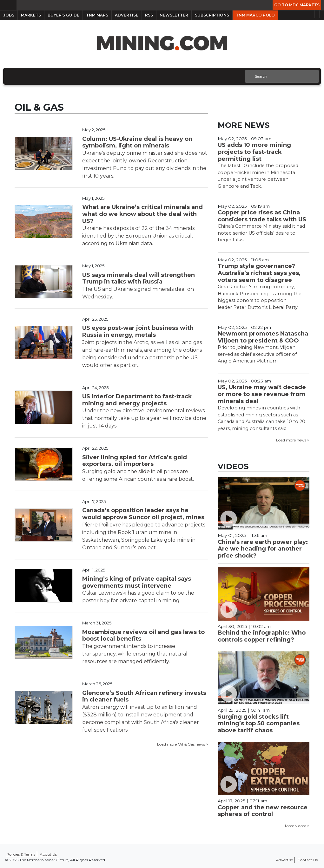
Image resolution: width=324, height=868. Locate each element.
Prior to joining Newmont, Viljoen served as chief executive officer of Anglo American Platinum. (257, 354)
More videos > (297, 826)
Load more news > (293, 440)
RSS (149, 15)
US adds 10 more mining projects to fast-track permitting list (254, 152)
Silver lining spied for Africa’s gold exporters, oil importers (135, 461)
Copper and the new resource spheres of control (263, 811)
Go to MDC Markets (297, 5)
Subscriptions (212, 15)
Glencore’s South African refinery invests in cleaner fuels (144, 696)
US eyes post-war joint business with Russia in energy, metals (138, 331)
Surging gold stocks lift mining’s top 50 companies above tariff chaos (259, 724)
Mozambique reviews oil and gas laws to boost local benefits (143, 636)
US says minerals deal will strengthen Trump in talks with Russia (139, 278)
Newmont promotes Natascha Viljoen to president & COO (263, 337)
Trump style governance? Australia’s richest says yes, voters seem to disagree (259, 273)
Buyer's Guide (63, 15)
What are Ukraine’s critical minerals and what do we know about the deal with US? (142, 214)
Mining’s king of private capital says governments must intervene (137, 582)
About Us (48, 854)
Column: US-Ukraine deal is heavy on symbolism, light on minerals (137, 142)
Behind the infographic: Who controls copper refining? (262, 636)
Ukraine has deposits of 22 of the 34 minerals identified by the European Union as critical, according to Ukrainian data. (138, 236)
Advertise (127, 15)
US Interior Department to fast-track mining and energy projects (137, 400)
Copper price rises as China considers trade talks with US (262, 216)
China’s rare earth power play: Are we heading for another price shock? (263, 549)
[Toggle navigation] (6, 76)
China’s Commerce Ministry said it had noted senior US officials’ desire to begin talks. (261, 233)
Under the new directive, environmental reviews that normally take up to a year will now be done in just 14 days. (144, 418)
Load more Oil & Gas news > (183, 744)
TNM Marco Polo (255, 15)
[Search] (281, 76)
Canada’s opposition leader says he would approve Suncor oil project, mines (143, 514)
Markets (31, 15)
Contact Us (307, 860)
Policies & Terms (21, 854)
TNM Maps (97, 15)
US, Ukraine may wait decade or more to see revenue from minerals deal (262, 394)
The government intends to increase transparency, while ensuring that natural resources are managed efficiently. (135, 654)
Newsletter (174, 15)
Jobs (9, 15)
